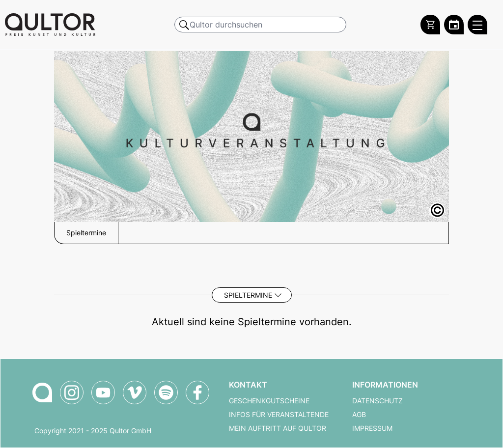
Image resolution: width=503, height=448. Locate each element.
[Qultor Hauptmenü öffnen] (477, 25)
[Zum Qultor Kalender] (454, 25)
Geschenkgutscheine (269, 401)
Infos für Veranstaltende (279, 415)
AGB (359, 415)
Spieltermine (248, 295)
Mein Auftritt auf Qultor (278, 428)
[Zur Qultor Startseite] (50, 25)
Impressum (372, 428)
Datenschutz (377, 401)
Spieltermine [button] (86, 233)
